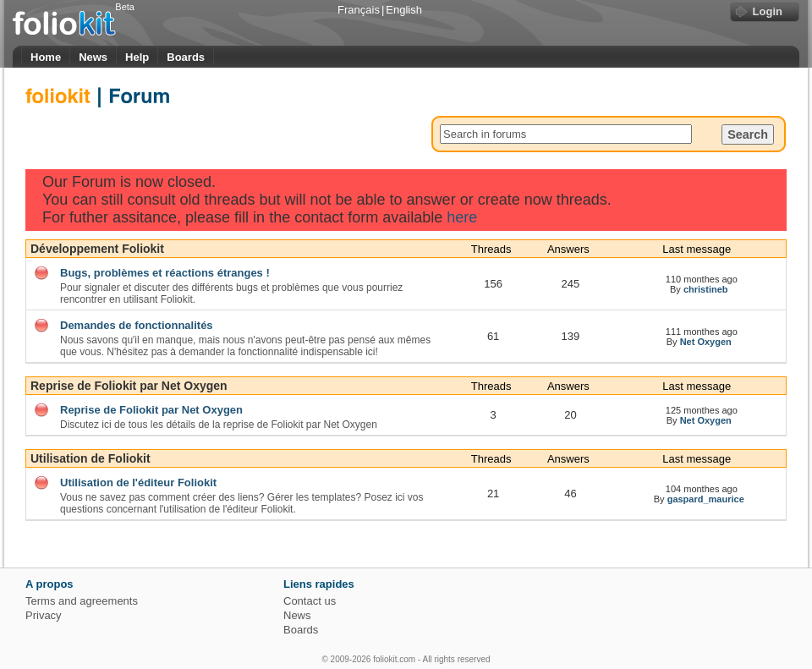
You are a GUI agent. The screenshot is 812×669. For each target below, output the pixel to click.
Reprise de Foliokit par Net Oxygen (129, 386)
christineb (706, 289)
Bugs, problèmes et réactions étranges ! (165, 273)
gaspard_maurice (706, 499)
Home (46, 57)
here (462, 217)
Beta (125, 7)
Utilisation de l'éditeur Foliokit (138, 483)
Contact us (310, 601)
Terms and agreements (82, 601)
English (404, 10)
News (93, 57)
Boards (186, 57)
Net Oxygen (706, 342)
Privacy (44, 615)
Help (137, 57)
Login (768, 11)
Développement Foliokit (97, 249)
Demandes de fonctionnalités (137, 325)
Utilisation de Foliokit (91, 458)
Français (359, 10)
